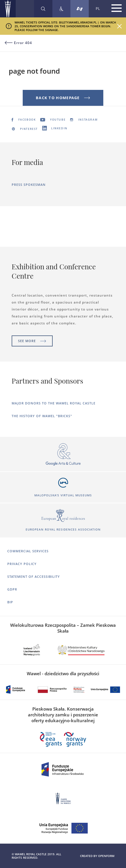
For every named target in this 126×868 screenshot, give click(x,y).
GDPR (12, 589)
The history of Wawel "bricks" (42, 416)
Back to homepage (63, 98)
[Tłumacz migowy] (80, 9)
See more (32, 341)
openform (106, 856)
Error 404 (18, 43)
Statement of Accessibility (34, 576)
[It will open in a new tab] (63, 455)
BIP (10, 602)
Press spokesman (29, 185)
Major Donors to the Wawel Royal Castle (54, 403)
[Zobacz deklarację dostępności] (61, 9)
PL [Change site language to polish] (98, 9)
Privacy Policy (22, 564)
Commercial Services (28, 551)
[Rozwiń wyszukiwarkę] (43, 9)
